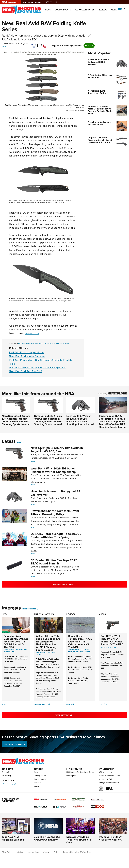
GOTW (114, 648)
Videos (102, 614)
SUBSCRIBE (15, 744)
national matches (47, 652)
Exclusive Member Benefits (109, 776)
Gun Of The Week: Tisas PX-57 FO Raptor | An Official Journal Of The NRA (112, 640)
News (48, 10)
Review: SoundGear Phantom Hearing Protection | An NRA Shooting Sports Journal (80, 659)
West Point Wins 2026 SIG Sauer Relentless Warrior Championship (53, 470)
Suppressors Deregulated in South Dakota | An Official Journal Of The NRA (15, 670)
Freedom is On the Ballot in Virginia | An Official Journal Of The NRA (112, 655)
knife (28, 343)
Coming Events (63, 10)
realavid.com (32, 333)
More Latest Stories (75, 584)
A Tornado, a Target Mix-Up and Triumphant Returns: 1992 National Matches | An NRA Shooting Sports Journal (48, 693)
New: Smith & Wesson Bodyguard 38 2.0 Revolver (56, 493)
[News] (8, 704)
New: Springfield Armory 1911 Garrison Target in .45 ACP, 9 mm (57, 449)
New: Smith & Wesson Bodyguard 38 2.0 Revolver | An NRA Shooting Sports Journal (80, 420)
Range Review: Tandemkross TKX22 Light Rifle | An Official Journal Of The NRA (80, 642)
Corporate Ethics (33, 852)
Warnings (46, 852)
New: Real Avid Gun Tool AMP (26, 371)
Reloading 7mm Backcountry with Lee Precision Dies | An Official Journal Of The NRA (16, 642)
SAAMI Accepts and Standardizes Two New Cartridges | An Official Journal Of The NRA (13, 682)
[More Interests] (36, 609)
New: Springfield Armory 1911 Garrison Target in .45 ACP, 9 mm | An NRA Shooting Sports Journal (16, 420)
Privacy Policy (6, 852)
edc (33, 343)
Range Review (78, 652)
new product (40, 343)
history (39, 655)
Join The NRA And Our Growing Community (47, 838)
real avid (22, 343)
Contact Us (6, 772)
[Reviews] (74, 704)
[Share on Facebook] (34, 44)
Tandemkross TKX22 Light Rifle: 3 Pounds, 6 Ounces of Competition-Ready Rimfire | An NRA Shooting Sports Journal (112, 421)
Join (27, 2)
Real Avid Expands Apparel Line (27, 352)
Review (87, 652)
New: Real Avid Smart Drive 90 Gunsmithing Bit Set (37, 368)
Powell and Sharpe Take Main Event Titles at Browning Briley (55, 512)
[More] (23, 442)
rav (48, 343)
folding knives (56, 343)
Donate (41, 2)
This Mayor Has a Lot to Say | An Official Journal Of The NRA (112, 666)
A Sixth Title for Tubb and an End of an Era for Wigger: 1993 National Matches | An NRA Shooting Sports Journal (48, 643)
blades (66, 343)
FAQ (55, 852)
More (19, 442)
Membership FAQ (105, 779)
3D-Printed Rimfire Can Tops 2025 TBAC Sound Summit (54, 562)
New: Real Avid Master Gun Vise (27, 356)
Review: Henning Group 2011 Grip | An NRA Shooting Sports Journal (81, 670)
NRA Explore (71, 776)
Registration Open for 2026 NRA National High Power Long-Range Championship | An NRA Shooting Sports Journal (47, 678)
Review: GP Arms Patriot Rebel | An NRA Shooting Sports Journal (78, 681)
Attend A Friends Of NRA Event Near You (110, 838)
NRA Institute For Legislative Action (80, 772)
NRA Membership (106, 772)
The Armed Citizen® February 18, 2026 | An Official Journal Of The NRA (16, 659)
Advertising (6, 776)
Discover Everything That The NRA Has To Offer (79, 840)
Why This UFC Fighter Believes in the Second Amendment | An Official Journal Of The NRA (111, 678)
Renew (33, 2)
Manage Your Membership (109, 783)
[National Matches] (50, 704)
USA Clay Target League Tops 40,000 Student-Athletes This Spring (56, 535)
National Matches (85, 10)
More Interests (29, 609)
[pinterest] (45, 44)
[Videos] (106, 704)
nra (38, 652)
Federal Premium (16, 650)
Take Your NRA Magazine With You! (13, 838)
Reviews (103, 10)
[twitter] (40, 44)
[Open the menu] (120, 10)
